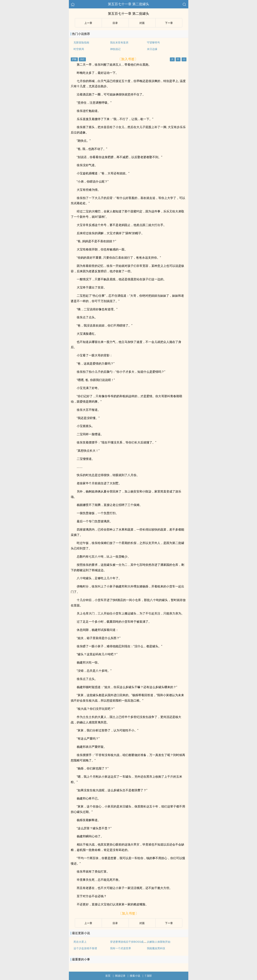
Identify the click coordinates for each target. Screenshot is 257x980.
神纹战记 (115, 49)
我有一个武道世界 (121, 948)
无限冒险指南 (81, 43)
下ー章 (169, 23)
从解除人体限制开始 (159, 942)
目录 (115, 23)
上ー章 (88, 23)
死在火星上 (80, 942)
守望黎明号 (153, 43)
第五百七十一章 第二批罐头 (128, 4)
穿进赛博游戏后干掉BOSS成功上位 (131, 942)
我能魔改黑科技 (156, 948)
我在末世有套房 (119, 43)
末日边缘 (152, 49)
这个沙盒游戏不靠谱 (85, 948)
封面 (142, 23)
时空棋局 (79, 49)
